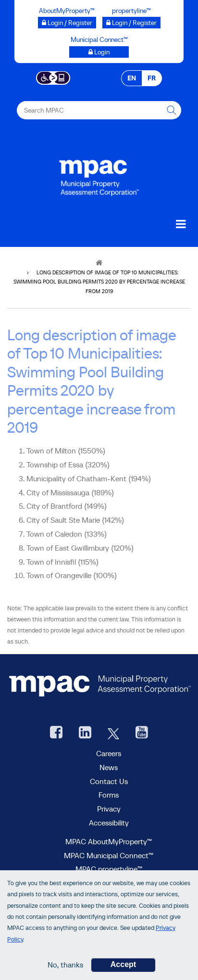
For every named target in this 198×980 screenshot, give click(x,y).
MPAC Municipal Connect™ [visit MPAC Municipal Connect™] (109, 855)
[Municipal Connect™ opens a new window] (99, 52)
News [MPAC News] (109, 767)
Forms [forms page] (109, 795)
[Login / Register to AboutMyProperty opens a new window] (67, 23)
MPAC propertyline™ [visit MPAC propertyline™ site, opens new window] (109, 869)
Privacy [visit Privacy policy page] (109, 809)
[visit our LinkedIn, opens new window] (85, 733)
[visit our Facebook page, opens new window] (56, 733)
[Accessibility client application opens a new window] (53, 77)
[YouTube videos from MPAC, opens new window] (142, 733)
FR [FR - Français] (152, 78)
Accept (123, 967)
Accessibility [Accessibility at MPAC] (109, 823)
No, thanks (65, 967)
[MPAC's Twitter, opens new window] (113, 733)
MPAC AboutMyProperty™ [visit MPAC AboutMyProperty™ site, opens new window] (109, 841)
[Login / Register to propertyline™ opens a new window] (131, 23)
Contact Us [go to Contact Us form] (109, 781)
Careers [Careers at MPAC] (109, 753)
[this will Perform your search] (172, 110)
